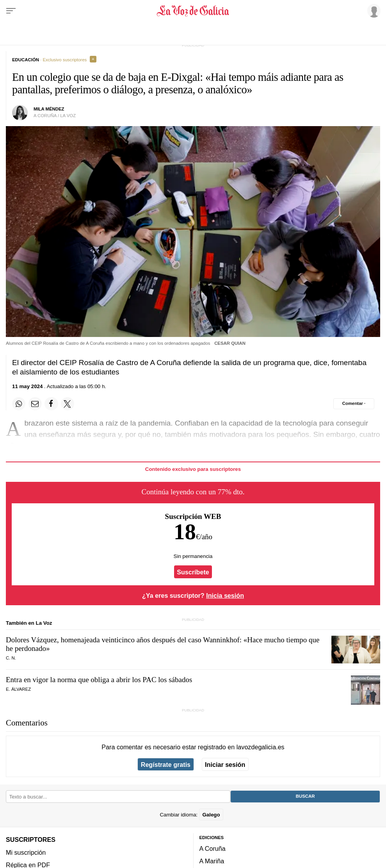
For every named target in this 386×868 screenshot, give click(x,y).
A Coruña (213, 848)
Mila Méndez (49, 109)
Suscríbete (193, 572)
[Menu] (11, 11)
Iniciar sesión (225, 765)
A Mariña (212, 861)
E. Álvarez (18, 689)
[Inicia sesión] (373, 11)
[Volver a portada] (193, 11)
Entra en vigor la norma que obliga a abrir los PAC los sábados (99, 680)
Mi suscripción (26, 852)
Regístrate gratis (166, 765)
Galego (211, 815)
